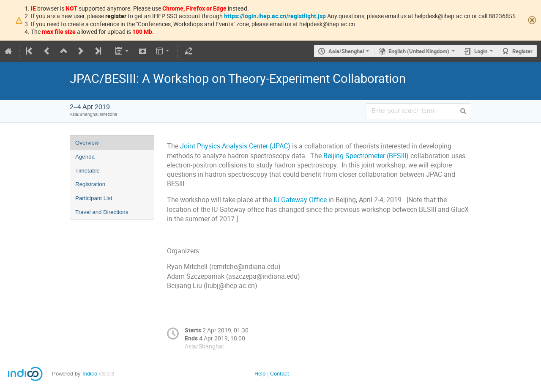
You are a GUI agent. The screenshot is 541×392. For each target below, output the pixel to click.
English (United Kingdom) (419, 51)
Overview (87, 143)
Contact (280, 374)
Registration (90, 184)
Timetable (87, 171)
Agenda (85, 157)
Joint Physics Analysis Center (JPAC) (235, 146)
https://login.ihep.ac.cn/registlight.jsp (275, 16)
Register (522, 51)
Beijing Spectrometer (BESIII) (366, 156)
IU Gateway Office (300, 200)
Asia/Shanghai (346, 51)
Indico (90, 374)
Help (260, 374)
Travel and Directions (102, 212)
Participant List (94, 198)
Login (481, 51)
